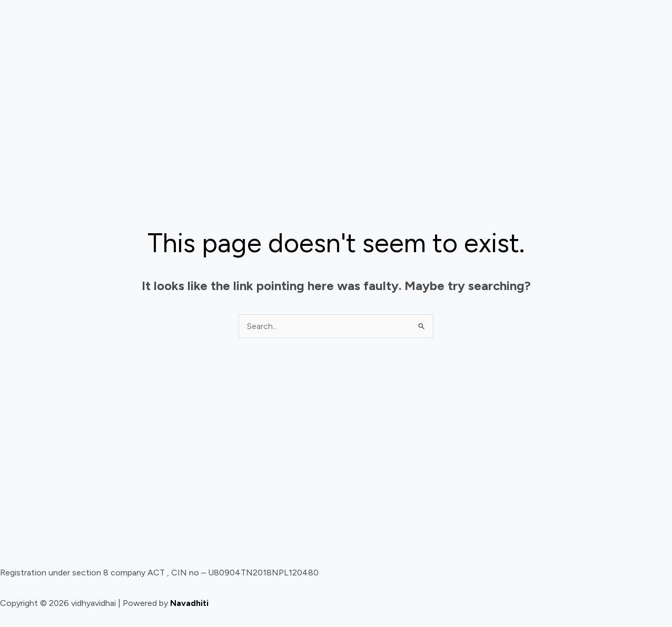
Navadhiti (189, 604)
